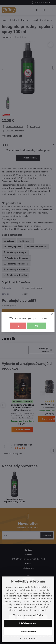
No (18, 326)
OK (37, 326)
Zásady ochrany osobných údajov (28, 615)
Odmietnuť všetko (28, 632)
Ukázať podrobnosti (28, 638)
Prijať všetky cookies (28, 623)
